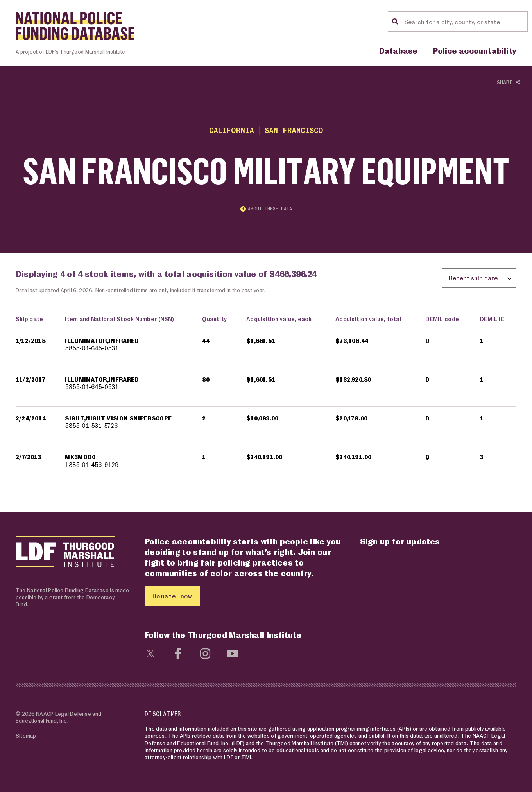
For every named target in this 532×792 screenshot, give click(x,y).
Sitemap (26, 735)
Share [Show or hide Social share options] (509, 82)
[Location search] (465, 22)
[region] (266, 397)
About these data (266, 209)
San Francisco (294, 130)
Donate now (172, 596)
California (232, 130)
